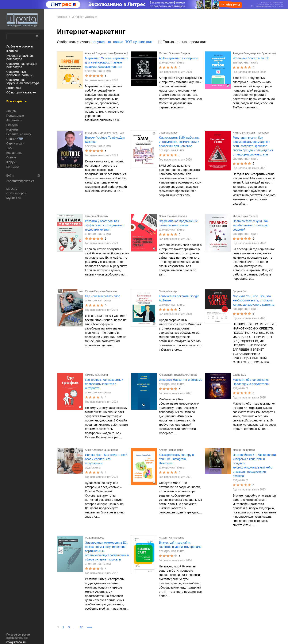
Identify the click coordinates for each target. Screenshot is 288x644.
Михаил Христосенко (245, 216)
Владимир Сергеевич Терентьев (104, 133)
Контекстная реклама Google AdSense (179, 298)
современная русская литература (22, 65)
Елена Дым (239, 375)
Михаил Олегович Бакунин (175, 53)
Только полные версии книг (185, 42)
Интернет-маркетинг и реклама (181, 380)
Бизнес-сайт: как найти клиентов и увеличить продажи (180, 545)
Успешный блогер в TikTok (251, 58)
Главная (62, 17)
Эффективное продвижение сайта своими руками (178, 223)
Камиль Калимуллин (97, 375)
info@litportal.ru (16, 642)
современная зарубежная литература (23, 81)
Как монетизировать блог (102, 296)
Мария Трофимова (244, 450)
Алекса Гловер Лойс (171, 450)
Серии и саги (15, 143)
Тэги (9, 148)
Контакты (13, 167)
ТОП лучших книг (139, 42)
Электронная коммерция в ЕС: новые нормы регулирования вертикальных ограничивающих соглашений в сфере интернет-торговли (107, 551)
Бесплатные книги (19, 134)
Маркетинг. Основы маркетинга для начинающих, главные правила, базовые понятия (107, 62)
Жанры (11, 111)
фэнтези (12, 51)
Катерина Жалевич (97, 216)
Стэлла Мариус (168, 133)
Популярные (15, 116)
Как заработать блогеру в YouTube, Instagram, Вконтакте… (176, 459)
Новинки (12, 130)
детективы (14, 88)
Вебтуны (12, 125)
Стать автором (16, 193)
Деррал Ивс (240, 291)
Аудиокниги (14, 120)
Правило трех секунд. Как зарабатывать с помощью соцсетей (251, 225)
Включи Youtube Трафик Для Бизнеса (105, 140)
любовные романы (20, 46)
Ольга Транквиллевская (173, 216)
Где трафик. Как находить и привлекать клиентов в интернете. (104, 384)
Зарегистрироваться (20, 181)
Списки (11, 139)
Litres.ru (12, 189)
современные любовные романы (19, 73)
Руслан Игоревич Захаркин (101, 291)
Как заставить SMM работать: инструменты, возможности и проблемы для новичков (179, 142)
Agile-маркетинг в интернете (178, 58)
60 (82, 627)
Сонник (11, 157)
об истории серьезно (21, 92)
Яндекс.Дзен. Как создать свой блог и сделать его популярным (106, 459)
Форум (11, 162)
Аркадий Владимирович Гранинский (107, 53)
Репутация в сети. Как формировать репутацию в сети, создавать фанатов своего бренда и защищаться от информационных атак (253, 146)
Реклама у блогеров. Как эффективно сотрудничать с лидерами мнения (105, 225)
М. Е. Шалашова (95, 538)
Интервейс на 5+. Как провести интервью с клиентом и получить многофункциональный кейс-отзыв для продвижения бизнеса (254, 465)
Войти (10, 176)
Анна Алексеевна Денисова (102, 450)
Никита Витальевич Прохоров (251, 133)
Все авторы (14, 153)
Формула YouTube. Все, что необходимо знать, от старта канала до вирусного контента (254, 300)
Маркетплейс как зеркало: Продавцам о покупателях (251, 382)
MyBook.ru (14, 198)
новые (118, 42)
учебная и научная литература (20, 57)
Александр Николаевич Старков (178, 375)
